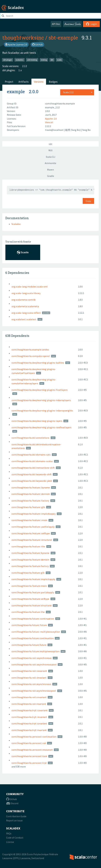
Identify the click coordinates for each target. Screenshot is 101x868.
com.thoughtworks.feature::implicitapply (33, 579)
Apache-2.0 (51, 119)
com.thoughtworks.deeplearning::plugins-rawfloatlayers (41, 427)
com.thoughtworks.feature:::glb (28, 507)
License (10, 842)
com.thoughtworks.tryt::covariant (29, 723)
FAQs (9, 833)
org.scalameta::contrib (24, 300)
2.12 (25, 66)
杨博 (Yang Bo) (73, 130)
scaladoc (20, 60)
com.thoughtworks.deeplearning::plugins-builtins (38, 363)
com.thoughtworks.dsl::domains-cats (31, 455)
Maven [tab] (50, 170)
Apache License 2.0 (16, 44)
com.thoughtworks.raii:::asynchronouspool (34, 664)
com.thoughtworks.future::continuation (33, 638)
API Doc (56, 24)
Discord (12, 803)
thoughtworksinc (23, 38)
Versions (39, 82)
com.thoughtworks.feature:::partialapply (33, 527)
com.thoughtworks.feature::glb (28, 573)
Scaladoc (16, 224)
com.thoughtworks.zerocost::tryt (29, 763)
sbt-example (63, 38)
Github (11, 799)
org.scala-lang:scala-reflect (26, 313)
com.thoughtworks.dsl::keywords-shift (32, 474)
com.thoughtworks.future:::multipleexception (36, 632)
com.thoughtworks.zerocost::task (29, 756)
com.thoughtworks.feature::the (28, 612)
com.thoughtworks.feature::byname (30, 553)
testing (44, 60)
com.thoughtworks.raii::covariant (29, 697)
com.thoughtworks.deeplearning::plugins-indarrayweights (42, 411)
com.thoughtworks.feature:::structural (32, 540)
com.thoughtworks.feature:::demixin (31, 494)
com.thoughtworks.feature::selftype (30, 599)
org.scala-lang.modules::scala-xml (30, 287)
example (16, 92)
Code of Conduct (15, 838)
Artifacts (24, 82)
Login (91, 24)
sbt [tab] (51, 144)
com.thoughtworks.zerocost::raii (29, 743)
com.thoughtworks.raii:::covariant (29, 671)
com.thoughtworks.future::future (29, 645)
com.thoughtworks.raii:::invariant (29, 678)
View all (49, 122)
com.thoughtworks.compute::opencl (31, 356)
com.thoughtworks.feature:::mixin (29, 520)
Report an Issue (14, 820)
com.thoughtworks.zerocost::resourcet (32, 750)
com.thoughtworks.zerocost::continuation (34, 737)
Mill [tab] (50, 150)
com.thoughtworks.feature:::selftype (31, 533)
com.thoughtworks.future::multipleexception (35, 651)
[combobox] (77, 92)
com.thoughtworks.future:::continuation (33, 619)
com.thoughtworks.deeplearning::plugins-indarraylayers (41, 400)
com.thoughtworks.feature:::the (28, 546)
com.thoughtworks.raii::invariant (29, 704)
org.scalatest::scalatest (24, 319)
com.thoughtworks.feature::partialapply (33, 592)
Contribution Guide (16, 816)
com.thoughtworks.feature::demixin (30, 560)
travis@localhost (55, 130)
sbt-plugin (8, 60)
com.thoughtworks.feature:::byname (31, 487)
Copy (88, 201)
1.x (20, 70)
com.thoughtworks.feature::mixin (29, 586)
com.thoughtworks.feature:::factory (30, 501)
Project (9, 82)
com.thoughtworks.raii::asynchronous (31, 684)
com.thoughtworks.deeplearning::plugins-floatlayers (40, 390)
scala (59, 60)
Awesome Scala (72, 24)
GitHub (37, 44)
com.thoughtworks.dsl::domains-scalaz (32, 461)
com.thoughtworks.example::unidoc (30, 350)
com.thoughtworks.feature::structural (32, 605)
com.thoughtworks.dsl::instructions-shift (33, 468)
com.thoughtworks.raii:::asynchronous (32, 658)
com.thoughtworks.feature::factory (30, 566)
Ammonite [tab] (50, 163)
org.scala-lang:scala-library (26, 293)
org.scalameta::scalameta (25, 306)
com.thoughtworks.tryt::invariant (29, 730)
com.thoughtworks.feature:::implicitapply (34, 514)
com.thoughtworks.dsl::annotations (30, 438)
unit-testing (32, 60)
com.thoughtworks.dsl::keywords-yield (32, 481)
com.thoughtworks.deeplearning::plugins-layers (37, 421)
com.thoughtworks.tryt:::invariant (29, 717)
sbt (52, 60)
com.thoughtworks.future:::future (29, 625)
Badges (53, 82)
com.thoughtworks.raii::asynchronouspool (34, 691)
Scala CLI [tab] (51, 157)
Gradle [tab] (51, 176)
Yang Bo (86, 130)
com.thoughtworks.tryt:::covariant (30, 710)
